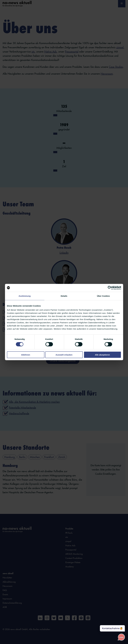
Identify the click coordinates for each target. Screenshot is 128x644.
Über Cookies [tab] (103, 296)
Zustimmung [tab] (25, 296)
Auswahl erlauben (64, 355)
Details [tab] (64, 296)
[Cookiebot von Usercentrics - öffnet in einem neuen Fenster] (110, 288)
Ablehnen (26, 355)
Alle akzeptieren (102, 355)
